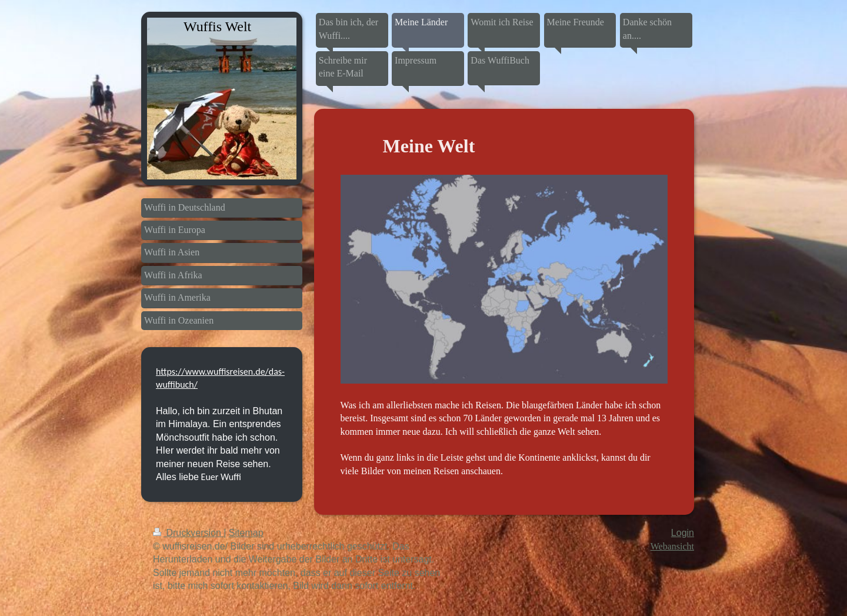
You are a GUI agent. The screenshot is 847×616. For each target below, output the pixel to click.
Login (683, 533)
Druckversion (188, 533)
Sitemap (246, 533)
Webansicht (672, 546)
